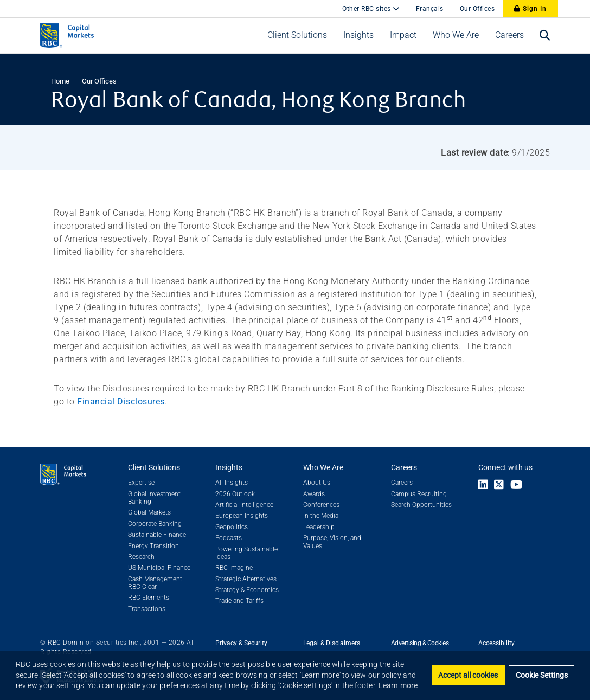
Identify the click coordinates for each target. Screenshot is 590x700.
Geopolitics (232, 527)
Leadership (319, 527)
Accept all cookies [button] (468, 675)
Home (60, 81)
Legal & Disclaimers (332, 643)
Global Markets (149, 512)
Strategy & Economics (247, 590)
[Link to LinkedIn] (483, 486)
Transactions (147, 609)
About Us (317, 483)
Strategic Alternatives (246, 579)
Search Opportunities (421, 505)
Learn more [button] (398, 685)
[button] (297, 35)
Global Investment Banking (154, 498)
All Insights (232, 483)
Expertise (141, 483)
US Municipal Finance (159, 568)
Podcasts (229, 538)
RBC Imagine (234, 568)
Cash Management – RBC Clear (158, 583)
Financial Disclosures (121, 402)
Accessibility (496, 643)
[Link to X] (499, 486)
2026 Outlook (235, 494)
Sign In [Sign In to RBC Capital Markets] (530, 9)
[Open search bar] (545, 36)
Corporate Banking (155, 524)
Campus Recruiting (419, 494)
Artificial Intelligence (244, 505)
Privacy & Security (241, 643)
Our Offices (477, 9)
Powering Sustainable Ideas (246, 553)
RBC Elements (149, 598)
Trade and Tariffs (239, 601)
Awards (314, 494)
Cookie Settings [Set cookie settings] (542, 675)
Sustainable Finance (157, 535)
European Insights (242, 516)
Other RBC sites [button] (367, 9)
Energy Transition (153, 546)
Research (141, 557)
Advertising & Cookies (420, 643)
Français (430, 9)
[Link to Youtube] (519, 486)
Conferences (321, 505)
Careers (402, 483)
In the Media (321, 516)
